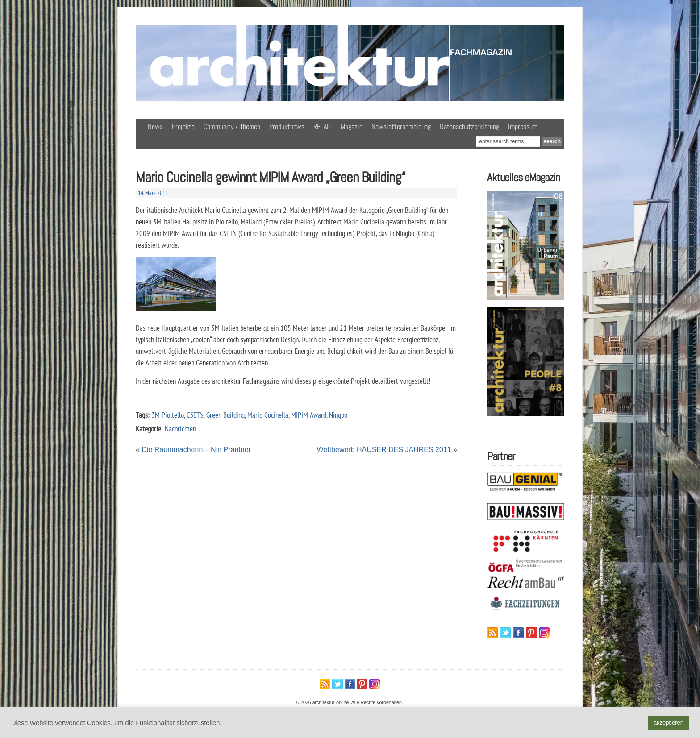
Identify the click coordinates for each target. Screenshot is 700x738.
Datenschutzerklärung (469, 126)
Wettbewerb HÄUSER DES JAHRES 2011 (384, 450)
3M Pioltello (168, 415)
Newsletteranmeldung (401, 126)
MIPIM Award (309, 415)
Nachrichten (180, 429)
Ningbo (338, 415)
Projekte (183, 126)
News (155, 126)
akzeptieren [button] (669, 723)
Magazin (352, 126)
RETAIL (323, 126)
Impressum (523, 126)
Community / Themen (232, 126)
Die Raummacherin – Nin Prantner (196, 450)
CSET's (195, 415)
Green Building (225, 415)
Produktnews (287, 126)
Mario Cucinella (268, 415)
